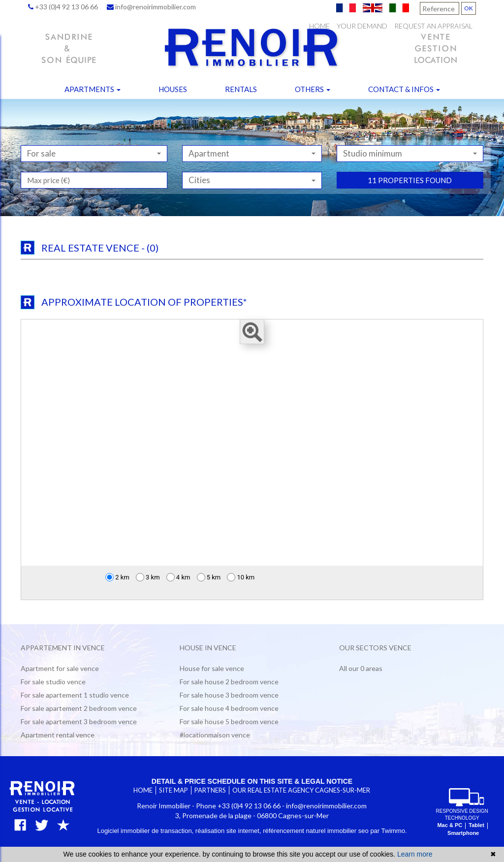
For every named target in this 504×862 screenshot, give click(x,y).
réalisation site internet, (229, 831)
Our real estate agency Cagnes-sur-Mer (301, 790)
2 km (117, 577)
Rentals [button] (241, 89)
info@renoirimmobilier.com (151, 7)
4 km (178, 577)
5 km (209, 577)
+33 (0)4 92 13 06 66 (63, 7)
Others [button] (313, 89)
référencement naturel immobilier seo (316, 831)
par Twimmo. (388, 831)
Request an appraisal (433, 26)
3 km (148, 577)
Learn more (415, 854)
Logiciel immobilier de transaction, (146, 831)
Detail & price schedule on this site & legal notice (252, 781)
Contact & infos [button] (404, 89)
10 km (241, 577)
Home (319, 26)
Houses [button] (173, 89)
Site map (173, 790)
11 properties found (410, 211)
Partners (210, 790)
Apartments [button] (93, 89)
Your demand (362, 26)
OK (469, 8)
